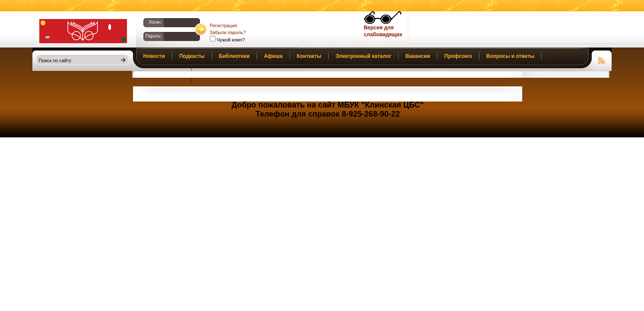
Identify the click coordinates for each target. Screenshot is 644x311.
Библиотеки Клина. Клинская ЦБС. (83, 31)
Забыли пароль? (228, 32)
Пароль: (153, 36)
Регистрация (224, 25)
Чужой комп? (230, 40)
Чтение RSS (602, 59)
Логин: (155, 22)
